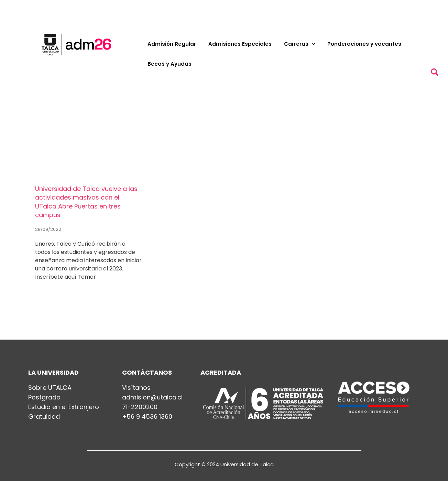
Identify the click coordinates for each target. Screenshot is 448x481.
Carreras (299, 44)
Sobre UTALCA (50, 388)
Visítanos (136, 388)
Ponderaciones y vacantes (364, 44)
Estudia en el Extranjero (64, 407)
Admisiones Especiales (240, 44)
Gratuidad (44, 417)
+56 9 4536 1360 (147, 417)
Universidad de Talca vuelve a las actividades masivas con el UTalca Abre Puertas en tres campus (86, 202)
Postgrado (44, 397)
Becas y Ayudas (170, 64)
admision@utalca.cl (152, 397)
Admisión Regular (172, 44)
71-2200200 (140, 407)
